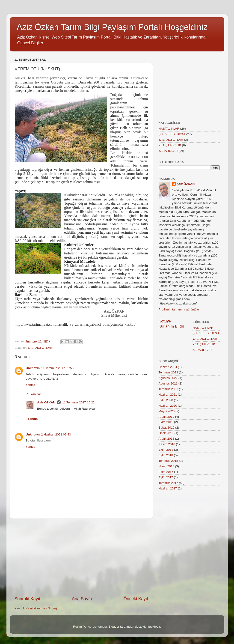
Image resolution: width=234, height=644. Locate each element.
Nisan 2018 (166, 466)
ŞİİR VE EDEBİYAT (172, 134)
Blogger (114, 627)
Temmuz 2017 (168, 483)
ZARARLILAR (168, 151)
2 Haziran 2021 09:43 (56, 434)
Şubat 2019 (167, 428)
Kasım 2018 (167, 444)
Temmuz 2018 (168, 461)
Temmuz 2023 (168, 372)
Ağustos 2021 (168, 383)
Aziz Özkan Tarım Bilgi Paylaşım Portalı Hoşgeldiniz (112, 27)
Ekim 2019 (166, 422)
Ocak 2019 (166, 433)
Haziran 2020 (168, 406)
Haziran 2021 (168, 395)
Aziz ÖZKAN (46, 402)
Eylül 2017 (166, 477)
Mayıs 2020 (167, 411)
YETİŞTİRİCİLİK (170, 145)
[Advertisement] (81, 557)
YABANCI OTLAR (40, 348)
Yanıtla (31, 385)
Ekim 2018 (166, 450)
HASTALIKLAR (169, 129)
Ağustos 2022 (168, 378)
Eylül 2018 (166, 455)
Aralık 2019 (166, 417)
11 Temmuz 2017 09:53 (57, 368)
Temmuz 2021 (168, 389)
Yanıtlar (36, 394)
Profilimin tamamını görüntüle (179, 309)
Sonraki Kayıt (27, 599)
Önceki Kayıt (136, 599)
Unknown (33, 368)
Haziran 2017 (168, 488)
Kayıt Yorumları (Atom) (41, 608)
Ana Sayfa (82, 599)
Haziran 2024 (168, 367)
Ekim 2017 (166, 472)
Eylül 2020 (166, 400)
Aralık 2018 (166, 439)
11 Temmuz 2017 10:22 (78, 402)
